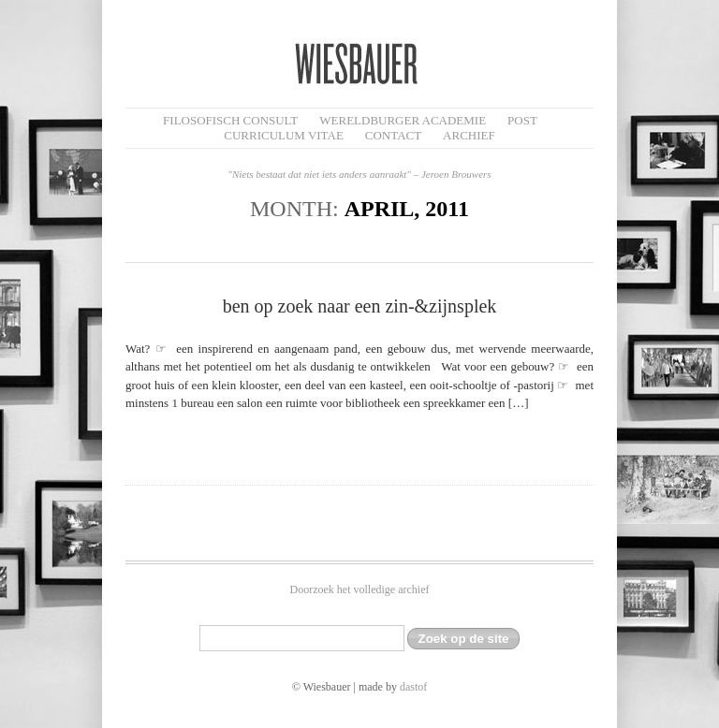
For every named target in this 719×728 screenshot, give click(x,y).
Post (522, 120)
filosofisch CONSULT (230, 120)
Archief (469, 135)
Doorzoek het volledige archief (360, 590)
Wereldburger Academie (403, 120)
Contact (393, 135)
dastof (413, 687)
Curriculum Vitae (284, 135)
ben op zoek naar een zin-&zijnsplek (360, 306)
